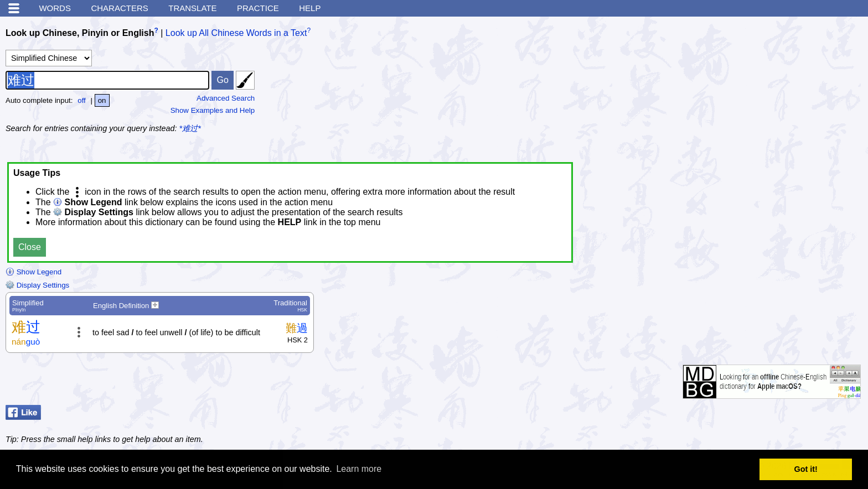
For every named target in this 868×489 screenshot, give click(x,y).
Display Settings (37, 285)
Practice (258, 8)
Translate (192, 8)
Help (310, 8)
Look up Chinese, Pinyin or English (80, 33)
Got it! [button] (806, 469)
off (82, 100)
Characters (119, 8)
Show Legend (33, 272)
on (102, 100)
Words (55, 8)
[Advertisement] (779, 91)
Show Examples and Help (213, 110)
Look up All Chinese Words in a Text (236, 33)
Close (30, 247)
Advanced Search (226, 98)
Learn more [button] (359, 469)
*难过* (190, 128)
